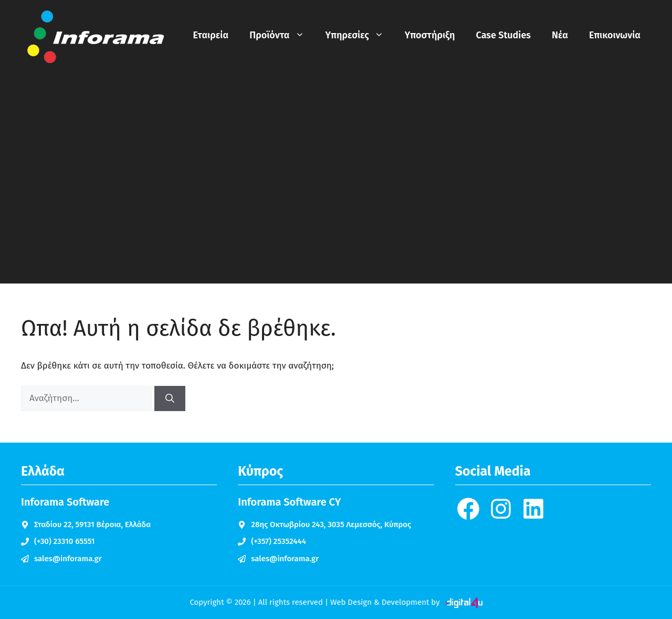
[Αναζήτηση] (170, 398)
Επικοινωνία (615, 35)
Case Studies (503, 35)
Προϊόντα (282, 35)
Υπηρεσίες (360, 35)
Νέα (560, 35)
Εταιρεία (211, 35)
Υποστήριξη (430, 35)
